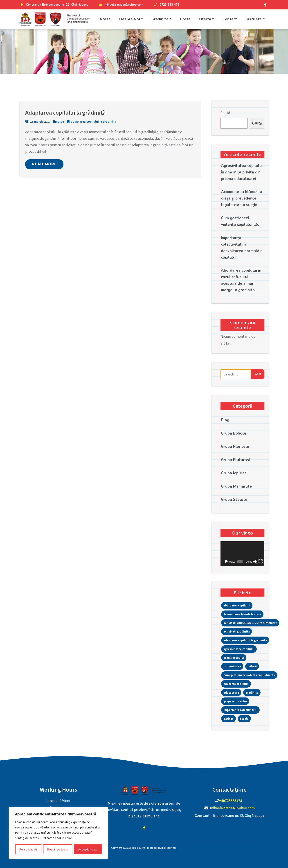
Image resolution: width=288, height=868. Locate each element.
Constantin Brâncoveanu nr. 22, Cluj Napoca (54, 5)
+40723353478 (231, 800)
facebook (144, 828)
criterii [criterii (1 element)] (252, 666)
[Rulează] (226, 562)
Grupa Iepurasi (234, 473)
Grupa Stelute (234, 500)
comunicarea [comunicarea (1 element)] (232, 666)
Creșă (185, 19)
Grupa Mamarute (236, 486)
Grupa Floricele (235, 447)
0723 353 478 (166, 5)
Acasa (105, 19)
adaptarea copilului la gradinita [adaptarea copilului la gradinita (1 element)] (245, 640)
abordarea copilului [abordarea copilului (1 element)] (237, 605)
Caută (225, 113)
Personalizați (28, 849)
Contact (230, 19)
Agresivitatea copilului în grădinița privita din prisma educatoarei (242, 172)
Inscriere (254, 19)
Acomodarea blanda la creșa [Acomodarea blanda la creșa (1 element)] (242, 614)
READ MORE (44, 165)
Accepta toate (88, 849)
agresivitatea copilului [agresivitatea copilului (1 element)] (239, 649)
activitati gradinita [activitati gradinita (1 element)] (237, 631)
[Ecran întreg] (261, 562)
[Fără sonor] (255, 562)
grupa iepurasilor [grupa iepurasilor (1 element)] (235, 701)
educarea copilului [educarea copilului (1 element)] (236, 684)
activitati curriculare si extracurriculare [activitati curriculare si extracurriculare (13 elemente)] (250, 623)
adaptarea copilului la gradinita (93, 122)
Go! (258, 374)
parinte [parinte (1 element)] (228, 719)
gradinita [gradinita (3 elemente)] (252, 693)
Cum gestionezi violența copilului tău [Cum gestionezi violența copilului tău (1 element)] (249, 675)
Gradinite (160, 19)
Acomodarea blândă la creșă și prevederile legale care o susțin (242, 198)
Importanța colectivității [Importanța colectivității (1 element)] (240, 710)
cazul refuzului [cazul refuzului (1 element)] (234, 658)
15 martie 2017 (38, 122)
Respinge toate (58, 849)
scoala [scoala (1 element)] (244, 719)
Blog (61, 122)
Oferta (205, 19)
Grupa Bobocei (234, 433)
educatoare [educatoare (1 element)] (231, 693)
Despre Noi (130, 19)
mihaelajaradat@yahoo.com (120, 5)
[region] (58, 833)
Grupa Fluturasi (235, 460)
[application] (242, 554)
